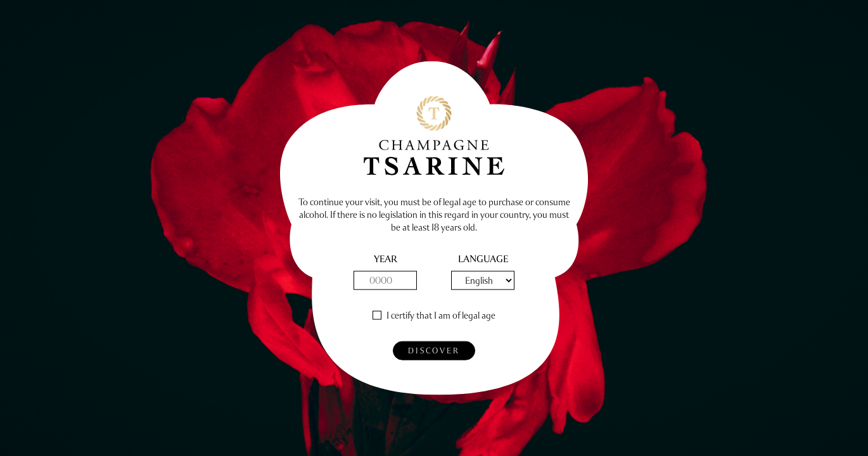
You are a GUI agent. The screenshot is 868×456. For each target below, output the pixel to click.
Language (483, 259)
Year (386, 259)
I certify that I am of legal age (441, 316)
